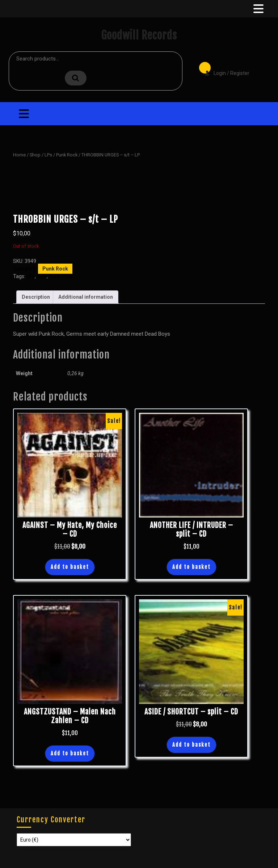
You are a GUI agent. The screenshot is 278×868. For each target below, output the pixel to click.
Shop (35, 155)
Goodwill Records (139, 35)
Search (76, 78)
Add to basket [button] (70, 567)
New (42, 276)
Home (19, 155)
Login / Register (223, 68)
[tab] (258, 9)
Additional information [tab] (86, 297)
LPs (48, 155)
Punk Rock (67, 155)
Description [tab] (36, 297)
